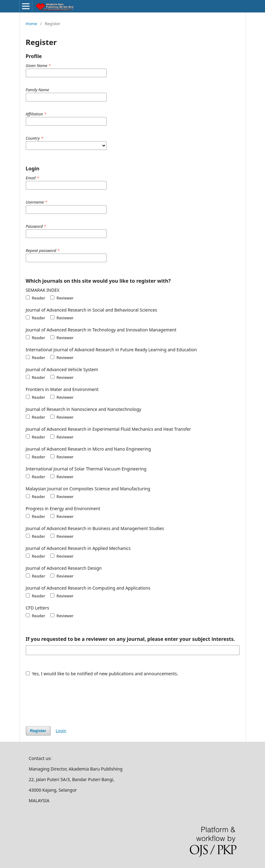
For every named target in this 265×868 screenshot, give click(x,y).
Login (61, 731)
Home (32, 24)
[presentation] (73, 698)
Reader (36, 298)
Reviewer (62, 298)
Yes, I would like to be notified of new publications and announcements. (102, 674)
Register (38, 731)
